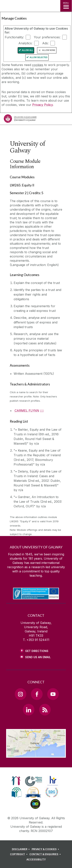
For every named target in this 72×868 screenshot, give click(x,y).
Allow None (49, 50)
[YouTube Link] (53, 694)
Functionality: (14, 37)
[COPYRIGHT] (19, 854)
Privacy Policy (43, 105)
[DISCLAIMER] (21, 849)
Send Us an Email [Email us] (38, 657)
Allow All (28, 50)
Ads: (45, 43)
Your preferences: (47, 37)
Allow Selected (38, 57)
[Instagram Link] (21, 694)
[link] (16, 781)
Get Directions (37, 651)
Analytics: (25, 43)
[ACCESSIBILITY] (36, 859)
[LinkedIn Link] (29, 710)
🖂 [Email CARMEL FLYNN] (42, 411)
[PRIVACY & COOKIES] (46, 849)
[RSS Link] (45, 710)
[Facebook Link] (37, 694)
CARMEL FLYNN (27, 411)
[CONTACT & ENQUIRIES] (46, 854)
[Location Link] (36, 755)
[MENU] (66, 6)
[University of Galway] (20, 120)
